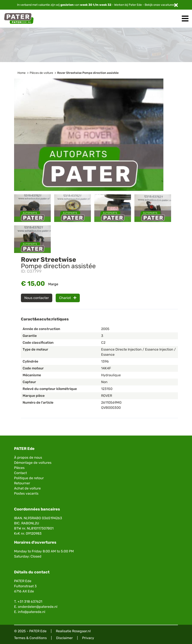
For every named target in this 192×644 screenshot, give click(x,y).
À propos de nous (28, 457)
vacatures (168, 5)
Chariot (68, 298)
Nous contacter (37, 298)
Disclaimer (64, 638)
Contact (20, 473)
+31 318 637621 (30, 602)
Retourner (22, 483)
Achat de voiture (27, 488)
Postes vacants (26, 493)
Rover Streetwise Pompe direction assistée (88, 73)
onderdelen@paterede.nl (38, 607)
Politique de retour (29, 478)
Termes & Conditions (30, 638)
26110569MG (111, 402)
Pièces (19, 468)
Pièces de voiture (41, 73)
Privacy (88, 638)
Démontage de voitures (33, 463)
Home (22, 73)
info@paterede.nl (32, 612)
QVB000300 (111, 408)
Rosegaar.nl (81, 631)
